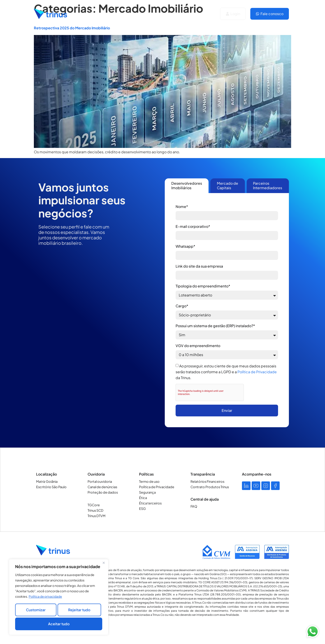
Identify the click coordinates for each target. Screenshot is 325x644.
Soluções (94, 14)
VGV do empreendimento (198, 346)
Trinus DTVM (96, 516)
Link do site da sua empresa (199, 266)
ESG (142, 509)
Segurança (147, 492)
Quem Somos (126, 14)
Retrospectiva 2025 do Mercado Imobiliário (72, 28)
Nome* (182, 206)
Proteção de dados (102, 492)
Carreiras (156, 14)
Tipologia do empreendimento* (203, 286)
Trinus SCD (95, 510)
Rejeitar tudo (79, 611)
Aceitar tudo (59, 624)
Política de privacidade (45, 599)
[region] (59, 598)
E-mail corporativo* (193, 226)
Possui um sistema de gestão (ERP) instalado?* (215, 326)
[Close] (104, 565)
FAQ (194, 506)
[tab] (187, 186)
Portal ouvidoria (99, 481)
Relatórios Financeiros (207, 481)
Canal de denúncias (102, 487)
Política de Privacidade (257, 372)
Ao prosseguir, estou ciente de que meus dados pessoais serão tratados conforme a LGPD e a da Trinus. (226, 372)
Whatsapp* (185, 246)
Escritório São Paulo (51, 487)
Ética (143, 498)
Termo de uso (149, 481)
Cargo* (182, 306)
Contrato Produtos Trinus (209, 487)
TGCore (94, 505)
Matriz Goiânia (46, 481)
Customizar (35, 611)
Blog (179, 14)
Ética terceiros (150, 503)
